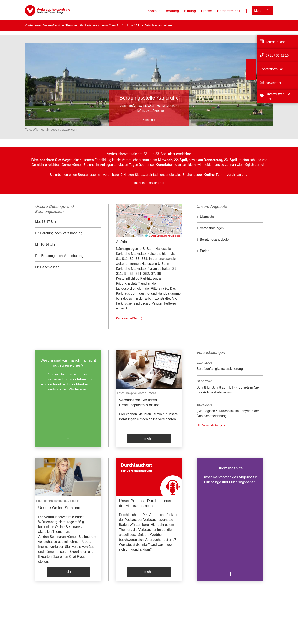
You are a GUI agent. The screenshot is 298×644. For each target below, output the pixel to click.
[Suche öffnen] (246, 11)
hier (155, 25)
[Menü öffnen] (263, 11)
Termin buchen (277, 42)
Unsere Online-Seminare (60, 508)
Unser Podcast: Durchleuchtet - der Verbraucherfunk (146, 503)
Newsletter (274, 83)
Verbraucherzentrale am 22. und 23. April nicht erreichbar (149, 154)
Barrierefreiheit (229, 11)
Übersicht (207, 217)
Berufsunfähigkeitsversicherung (220, 369)
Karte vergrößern (128, 318)
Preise (205, 251)
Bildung (190, 11)
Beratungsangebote (214, 239)
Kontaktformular (271, 69)
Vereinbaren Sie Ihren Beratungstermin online (139, 402)
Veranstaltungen (212, 228)
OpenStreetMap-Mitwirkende (166, 236)
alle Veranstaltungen (211, 425)
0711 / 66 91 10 (277, 56)
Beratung (172, 11)
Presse (206, 11)
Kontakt (154, 11)
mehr (148, 438)
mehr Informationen (148, 183)
